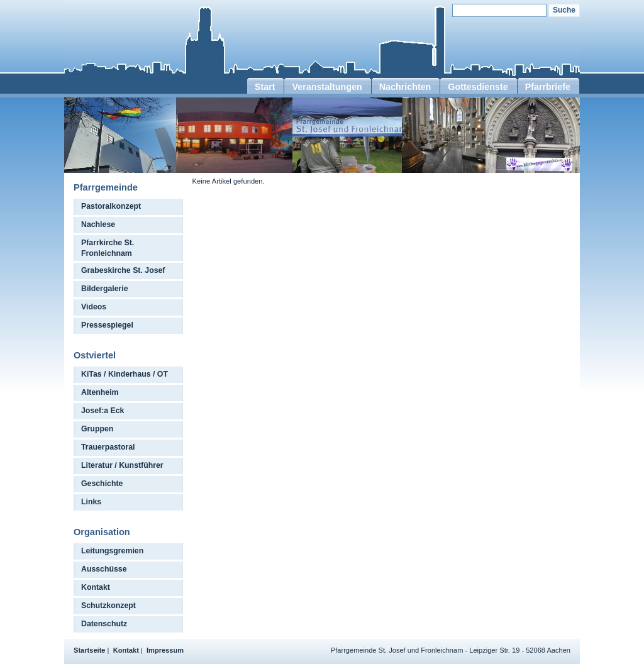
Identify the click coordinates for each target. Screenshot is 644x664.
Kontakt (96, 587)
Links (91, 502)
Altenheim (100, 392)
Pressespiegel (107, 325)
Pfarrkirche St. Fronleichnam (108, 248)
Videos (94, 307)
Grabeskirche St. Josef (123, 270)
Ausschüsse (104, 569)
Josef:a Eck (103, 411)
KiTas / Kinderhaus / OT (125, 374)
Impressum (165, 650)
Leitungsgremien (112, 551)
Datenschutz (104, 624)
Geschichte (102, 484)
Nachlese (98, 224)
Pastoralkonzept (111, 206)
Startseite (90, 650)
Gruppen (97, 429)
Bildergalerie (105, 289)
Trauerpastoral (108, 447)
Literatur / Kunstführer (122, 465)
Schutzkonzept (108, 606)
